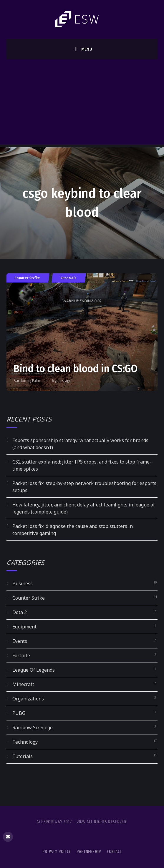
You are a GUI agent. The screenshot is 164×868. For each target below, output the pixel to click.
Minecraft (23, 684)
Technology (25, 742)
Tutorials (69, 278)
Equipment (24, 627)
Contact (114, 852)
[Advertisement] (82, 103)
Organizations (28, 699)
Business (23, 583)
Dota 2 (20, 612)
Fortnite (21, 655)
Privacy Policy (57, 852)
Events (20, 641)
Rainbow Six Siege (33, 727)
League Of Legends (34, 670)
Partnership (89, 852)
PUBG (19, 713)
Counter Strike (27, 278)
